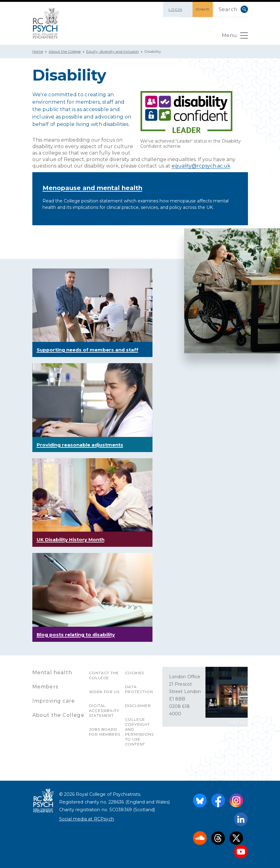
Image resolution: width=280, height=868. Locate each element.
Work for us (104, 692)
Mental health (52, 673)
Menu (235, 37)
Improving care (54, 701)
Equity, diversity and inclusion (113, 51)
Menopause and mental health (92, 188)
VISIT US (237, 722)
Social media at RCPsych (87, 819)
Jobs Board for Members (105, 732)
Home (38, 51)
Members (45, 687)
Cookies (135, 673)
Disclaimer (138, 706)
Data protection (139, 689)
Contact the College (104, 675)
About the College (65, 51)
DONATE (203, 9)
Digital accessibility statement (104, 710)
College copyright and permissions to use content (139, 732)
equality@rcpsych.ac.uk (201, 166)
